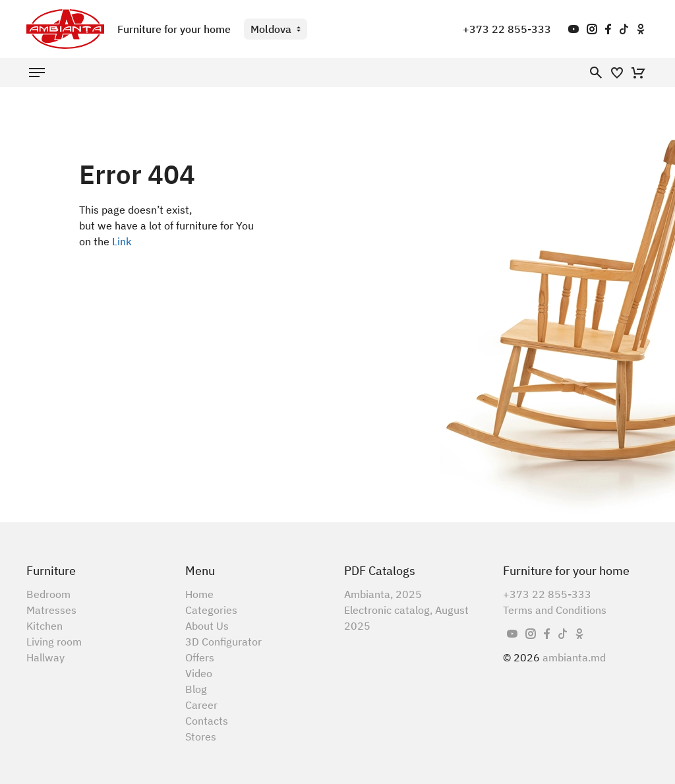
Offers (200, 657)
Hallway (45, 657)
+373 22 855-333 (507, 29)
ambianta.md (574, 657)
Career (201, 705)
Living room (54, 642)
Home (199, 594)
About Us (207, 626)
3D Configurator (223, 642)
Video (199, 673)
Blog (196, 689)
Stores (201, 737)
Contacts (207, 721)
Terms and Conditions (555, 610)
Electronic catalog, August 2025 (406, 618)
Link (122, 241)
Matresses (51, 610)
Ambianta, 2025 (383, 594)
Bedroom (48, 594)
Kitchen (44, 626)
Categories (211, 610)
